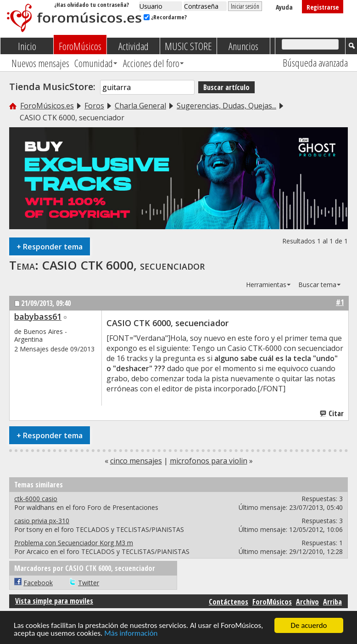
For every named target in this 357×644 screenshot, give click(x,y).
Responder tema (50, 246)
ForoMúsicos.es (47, 106)
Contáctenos (229, 602)
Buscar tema (317, 285)
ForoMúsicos (80, 46)
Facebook (38, 583)
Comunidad (94, 63)
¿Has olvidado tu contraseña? (92, 5)
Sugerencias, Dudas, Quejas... (226, 106)
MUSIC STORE (188, 46)
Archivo (307, 602)
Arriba (332, 602)
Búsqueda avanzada (315, 62)
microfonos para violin (209, 461)
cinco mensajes (136, 461)
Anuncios (243, 46)
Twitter (89, 583)
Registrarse (323, 7)
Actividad (134, 46)
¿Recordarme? (165, 17)
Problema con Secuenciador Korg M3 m (74, 543)
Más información (131, 634)
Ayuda (284, 7)
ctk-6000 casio (36, 499)
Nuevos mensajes (40, 63)
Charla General (140, 106)
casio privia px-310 (42, 521)
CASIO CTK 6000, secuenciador (123, 265)
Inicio (27, 46)
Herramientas (266, 285)
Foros (94, 106)
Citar (332, 413)
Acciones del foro (151, 63)
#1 (340, 302)
